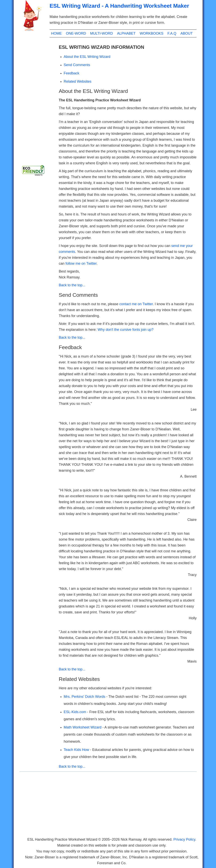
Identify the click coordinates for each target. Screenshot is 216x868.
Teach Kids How (77, 750)
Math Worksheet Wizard (83, 727)
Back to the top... (72, 285)
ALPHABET (126, 33)
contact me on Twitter (136, 304)
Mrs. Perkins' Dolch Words (85, 697)
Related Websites (78, 81)
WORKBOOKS (151, 33)
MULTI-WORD (102, 33)
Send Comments (77, 65)
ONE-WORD (76, 33)
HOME (57, 33)
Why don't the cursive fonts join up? (126, 330)
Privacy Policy (184, 839)
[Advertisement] (35, 100)
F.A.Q (172, 33)
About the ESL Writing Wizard (87, 57)
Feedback (72, 73)
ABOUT (187, 33)
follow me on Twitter (81, 263)
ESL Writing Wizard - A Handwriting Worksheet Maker (119, 6)
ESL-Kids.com (76, 712)
